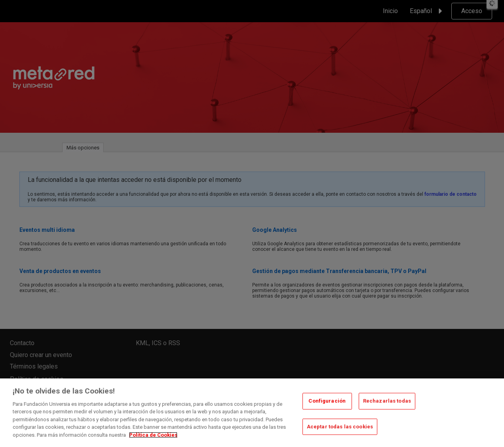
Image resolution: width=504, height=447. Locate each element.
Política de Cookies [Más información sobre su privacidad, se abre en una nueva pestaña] (153, 440)
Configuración (327, 406)
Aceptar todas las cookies (340, 432)
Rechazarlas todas (387, 406)
